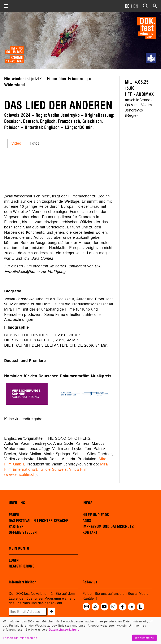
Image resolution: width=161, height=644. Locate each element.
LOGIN (14, 560)
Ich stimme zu (144, 638)
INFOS (87, 503)
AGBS (87, 521)
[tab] (16, 143)
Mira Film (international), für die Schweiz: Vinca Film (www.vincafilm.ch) (56, 469)
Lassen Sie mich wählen (20, 638)
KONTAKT (90, 533)
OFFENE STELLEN (23, 533)
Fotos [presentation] (35, 143)
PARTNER (16, 527)
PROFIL (14, 515)
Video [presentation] (16, 143)
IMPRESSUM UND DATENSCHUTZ (108, 527)
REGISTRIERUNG (22, 566)
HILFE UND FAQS (96, 515)
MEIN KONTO (19, 548)
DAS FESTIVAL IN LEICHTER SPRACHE (38, 521)
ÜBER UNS (17, 503)
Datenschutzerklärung (64, 629)
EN (136, 6)
